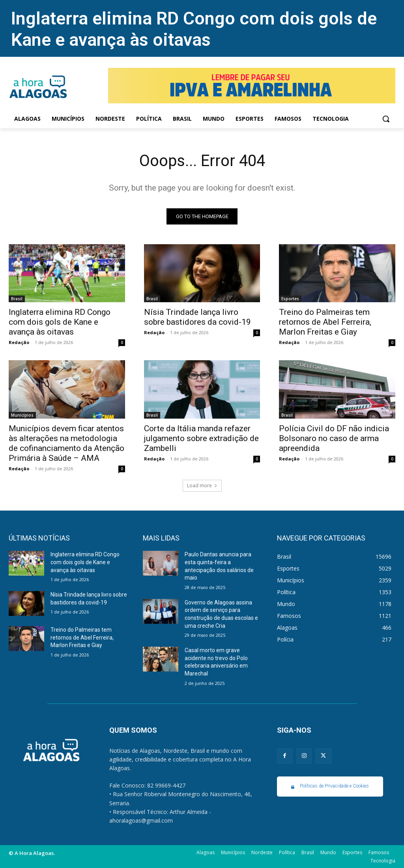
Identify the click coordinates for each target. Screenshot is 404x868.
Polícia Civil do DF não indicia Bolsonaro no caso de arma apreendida (334, 438)
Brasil (17, 299)
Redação (19, 342)
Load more (202, 486)
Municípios (22, 415)
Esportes (290, 299)
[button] (386, 119)
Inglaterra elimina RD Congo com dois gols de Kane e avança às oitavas (194, 29)
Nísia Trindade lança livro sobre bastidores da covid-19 (197, 317)
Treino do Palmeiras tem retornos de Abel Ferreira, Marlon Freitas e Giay (325, 322)
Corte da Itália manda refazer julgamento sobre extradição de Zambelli (201, 438)
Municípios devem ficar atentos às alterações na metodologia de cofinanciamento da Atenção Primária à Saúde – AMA (66, 443)
